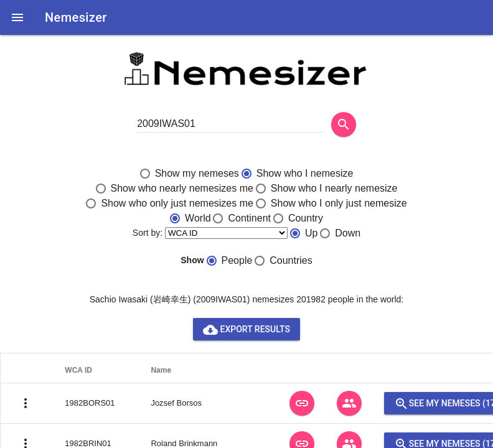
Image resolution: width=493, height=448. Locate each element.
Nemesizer (76, 17)
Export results (247, 329)
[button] (17, 17)
